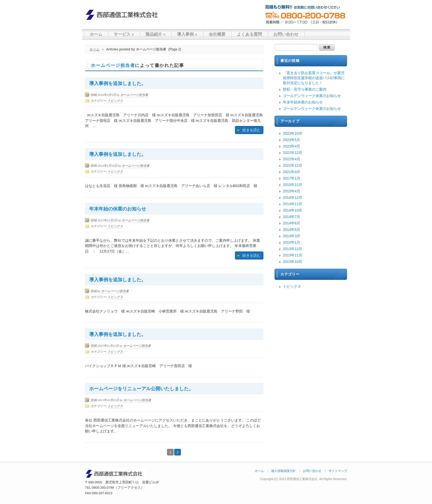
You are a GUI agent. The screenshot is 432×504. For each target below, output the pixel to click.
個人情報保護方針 (283, 471)
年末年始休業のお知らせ (303, 102)
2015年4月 (292, 191)
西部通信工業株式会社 (124, 15)
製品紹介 (156, 34)
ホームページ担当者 (113, 65)
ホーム (96, 34)
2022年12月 (293, 153)
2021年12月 (293, 165)
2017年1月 (292, 178)
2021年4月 (292, 172)
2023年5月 (292, 140)
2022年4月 (292, 159)
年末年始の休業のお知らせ (118, 209)
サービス (124, 34)
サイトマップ (338, 471)
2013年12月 (293, 249)
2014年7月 (292, 217)
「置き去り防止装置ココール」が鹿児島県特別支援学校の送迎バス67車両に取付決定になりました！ (314, 78)
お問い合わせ (286, 34)
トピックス (115, 101)
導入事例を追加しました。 (118, 83)
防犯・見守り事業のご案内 (305, 89)
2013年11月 (293, 255)
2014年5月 (292, 230)
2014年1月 (292, 242)
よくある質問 (249, 34)
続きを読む (252, 130)
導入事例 (187, 34)
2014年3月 (292, 236)
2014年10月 (293, 210)
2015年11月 (293, 185)
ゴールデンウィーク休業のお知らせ (312, 96)
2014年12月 (293, 198)
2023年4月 (292, 146)
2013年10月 (293, 262)
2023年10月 (293, 133)
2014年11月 (293, 204)
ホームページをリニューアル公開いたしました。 (141, 389)
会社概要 (217, 34)
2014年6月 (292, 223)
